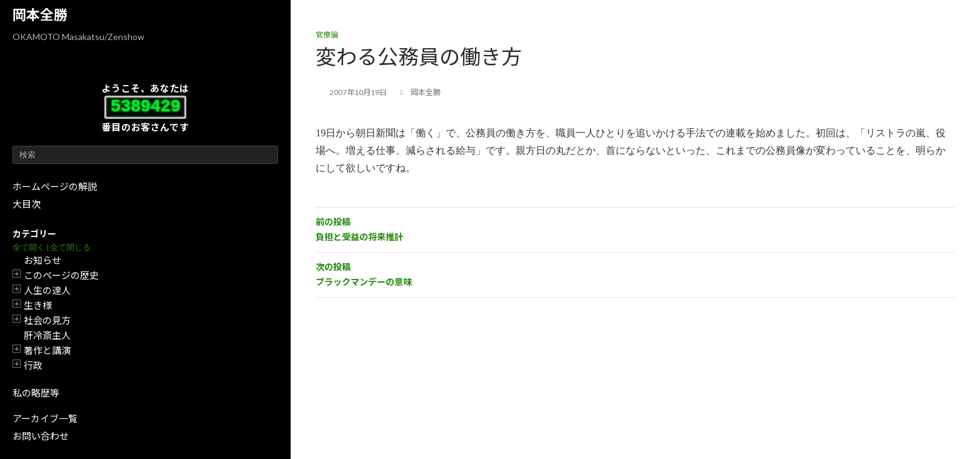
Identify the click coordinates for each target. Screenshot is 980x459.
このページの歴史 (61, 275)
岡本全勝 (40, 15)
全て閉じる (70, 247)
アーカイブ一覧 (45, 418)
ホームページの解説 (55, 186)
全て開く (29, 247)
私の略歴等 (36, 393)
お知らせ (42, 260)
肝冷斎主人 (47, 335)
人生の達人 (47, 290)
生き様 (38, 305)
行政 (33, 365)
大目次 (27, 204)
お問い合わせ (41, 436)
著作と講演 (47, 350)
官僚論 (327, 35)
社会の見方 (47, 320)
